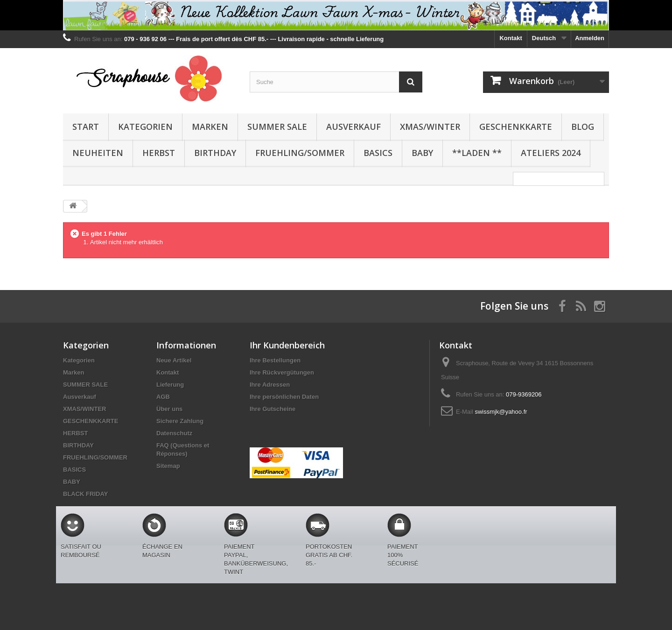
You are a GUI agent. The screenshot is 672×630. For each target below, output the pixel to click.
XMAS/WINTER (430, 127)
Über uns (169, 409)
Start (86, 127)
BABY (422, 153)
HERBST (159, 153)
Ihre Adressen (270, 385)
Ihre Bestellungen (275, 360)
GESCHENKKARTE (516, 127)
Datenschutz (174, 433)
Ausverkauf (353, 127)
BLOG (583, 127)
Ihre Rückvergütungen (282, 372)
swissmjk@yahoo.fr (501, 412)
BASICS (378, 153)
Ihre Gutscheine (273, 409)
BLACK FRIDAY (85, 494)
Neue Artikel (174, 360)
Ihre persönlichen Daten (284, 397)
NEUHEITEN (98, 153)
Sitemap (168, 466)
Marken (210, 127)
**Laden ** (477, 153)
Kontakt (511, 38)
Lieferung (170, 385)
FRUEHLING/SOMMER (300, 153)
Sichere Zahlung (180, 421)
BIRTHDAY (215, 153)
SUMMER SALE (277, 127)
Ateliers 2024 (551, 153)
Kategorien (145, 127)
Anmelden (590, 38)
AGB (163, 397)
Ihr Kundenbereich (287, 345)
